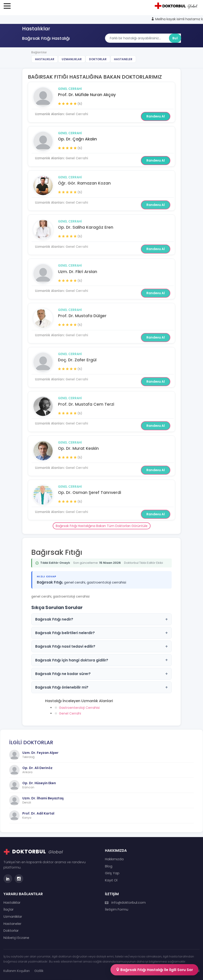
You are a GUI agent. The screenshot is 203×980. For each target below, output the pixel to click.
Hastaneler (123, 59)
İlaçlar (9, 909)
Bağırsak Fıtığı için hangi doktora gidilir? (101, 660)
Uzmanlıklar (72, 59)
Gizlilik (39, 971)
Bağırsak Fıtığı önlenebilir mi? (101, 687)
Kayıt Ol (111, 880)
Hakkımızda (114, 859)
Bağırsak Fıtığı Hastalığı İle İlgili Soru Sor (154, 970)
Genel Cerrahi (70, 89)
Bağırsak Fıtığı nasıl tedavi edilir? (101, 646)
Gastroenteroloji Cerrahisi (79, 708)
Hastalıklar (45, 59)
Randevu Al (156, 116)
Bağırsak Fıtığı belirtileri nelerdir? (101, 633)
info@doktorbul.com (125, 903)
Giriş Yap (112, 873)
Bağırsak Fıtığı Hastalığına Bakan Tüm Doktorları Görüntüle (102, 526)
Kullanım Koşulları (17, 971)
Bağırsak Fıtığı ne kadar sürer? (101, 674)
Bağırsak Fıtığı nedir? (101, 619)
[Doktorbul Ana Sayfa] (177, 6)
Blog (109, 866)
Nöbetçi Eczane (16, 938)
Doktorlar (98, 59)
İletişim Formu (117, 909)
